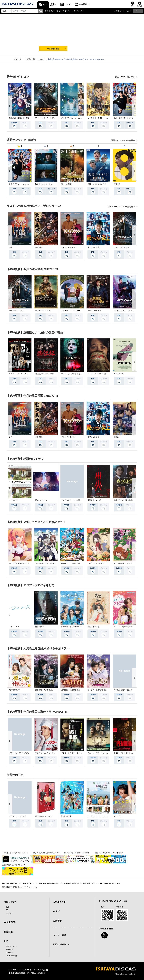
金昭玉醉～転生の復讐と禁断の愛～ (75, 690)
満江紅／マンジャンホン (44, 374)
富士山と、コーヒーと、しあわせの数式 (103, 816)
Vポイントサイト (61, 944)
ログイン (140, 6)
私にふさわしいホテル (44, 816)
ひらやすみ (13, 500)
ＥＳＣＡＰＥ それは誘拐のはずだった (76, 500)
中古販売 (9, 952)
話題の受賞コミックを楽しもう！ (14, 865)
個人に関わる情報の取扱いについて (85, 883)
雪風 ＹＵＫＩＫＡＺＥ (97, 184)
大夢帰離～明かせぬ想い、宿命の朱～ (49, 690)
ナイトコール (119, 374)
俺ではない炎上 (93, 247)
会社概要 (5, 883)
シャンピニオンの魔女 (96, 563)
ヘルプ (129, 11)
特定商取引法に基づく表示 (110, 883)
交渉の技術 (39, 627)
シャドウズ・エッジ (121, 247)
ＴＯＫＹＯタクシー (69, 247)
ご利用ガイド (119, 11)
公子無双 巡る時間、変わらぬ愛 (100, 690)
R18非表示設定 (12, 956)
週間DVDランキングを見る (123, 140)
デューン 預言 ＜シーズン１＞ (100, 753)
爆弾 (11, 247)
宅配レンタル (11, 946)
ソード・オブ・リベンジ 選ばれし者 (49, 118)
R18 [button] (137, 11)
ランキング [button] (77, 11)
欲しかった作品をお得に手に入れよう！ (47, 853)
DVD (45, 4)
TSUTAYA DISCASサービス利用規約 (32, 883)
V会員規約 (14, 883)
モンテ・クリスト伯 (43, 311)
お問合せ (57, 921)
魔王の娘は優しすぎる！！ (124, 563)
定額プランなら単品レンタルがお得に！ (109, 853)
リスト (133, 6)
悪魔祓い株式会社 (94, 311)
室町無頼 (39, 247)
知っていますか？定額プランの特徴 (77, 853)
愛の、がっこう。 (42, 500)
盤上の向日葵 (66, 184)
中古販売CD (84, 4)
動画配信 (8, 932)
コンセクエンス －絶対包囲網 (125, 311)
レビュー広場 (59, 935)
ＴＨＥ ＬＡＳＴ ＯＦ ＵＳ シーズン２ (78, 753)
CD (56, 4)
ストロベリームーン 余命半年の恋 (75, 118)
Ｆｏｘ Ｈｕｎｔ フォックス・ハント (24, 374)
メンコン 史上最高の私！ (124, 627)
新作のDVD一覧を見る (125, 77)
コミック (68, 4)
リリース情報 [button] (62, 11)
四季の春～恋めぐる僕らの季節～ (74, 627)
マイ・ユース (14, 627)
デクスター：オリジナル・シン (47, 753)
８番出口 (117, 184)
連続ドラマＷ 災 (94, 500)
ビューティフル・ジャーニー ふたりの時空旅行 (80, 311)
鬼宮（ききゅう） (94, 627)
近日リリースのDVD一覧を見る (121, 207)
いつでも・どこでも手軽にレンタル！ (15, 853)
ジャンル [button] (49, 11)
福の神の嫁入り (15, 690)
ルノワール (118, 816)
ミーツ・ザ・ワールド (17, 816)
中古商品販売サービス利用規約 (59, 883)
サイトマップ (32, 887)
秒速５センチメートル (44, 184)
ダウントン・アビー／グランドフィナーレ (25, 753)
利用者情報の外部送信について (14, 887)
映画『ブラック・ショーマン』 (125, 118)
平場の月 (117, 437)
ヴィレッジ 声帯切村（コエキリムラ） (76, 374)
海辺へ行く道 (66, 816)
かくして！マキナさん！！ (19, 563)
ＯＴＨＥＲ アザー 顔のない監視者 (102, 374)
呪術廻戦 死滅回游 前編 (19, 118)
